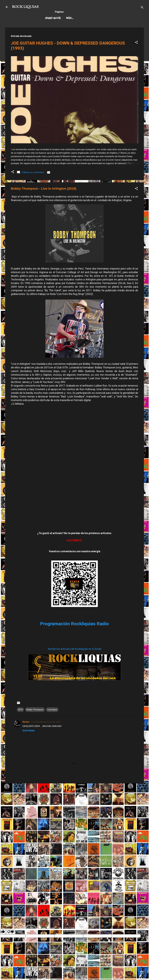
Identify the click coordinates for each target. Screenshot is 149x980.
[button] (136, 43)
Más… (100, 18)
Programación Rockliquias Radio (74, 624)
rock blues (52, 710)
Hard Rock (53, 18)
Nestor (26, 722)
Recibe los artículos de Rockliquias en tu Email (74, 649)
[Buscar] (142, 8)
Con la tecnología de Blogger (75, 911)
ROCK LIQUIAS (25, 7)
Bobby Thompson (35, 710)
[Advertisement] (74, 806)
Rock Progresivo (78, 18)
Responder (29, 731)
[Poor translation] (11, 932)
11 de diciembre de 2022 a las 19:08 (45, 722)
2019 (20, 710)
